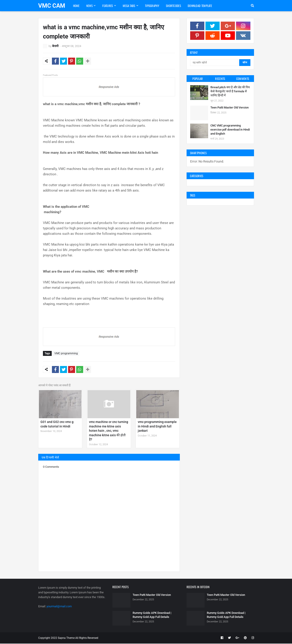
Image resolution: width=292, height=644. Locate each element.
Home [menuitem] (76, 6)
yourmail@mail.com (59, 607)
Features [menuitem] (108, 6)
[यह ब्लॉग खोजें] (214, 63)
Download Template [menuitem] (200, 6)
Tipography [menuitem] (152, 6)
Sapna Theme (66, 638)
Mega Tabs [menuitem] (129, 6)
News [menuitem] (89, 6)
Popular (198, 79)
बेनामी (55, 46)
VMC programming (66, 354)
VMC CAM (52, 6)
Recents (220, 79)
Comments (243, 79)
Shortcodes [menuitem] (173, 6)
